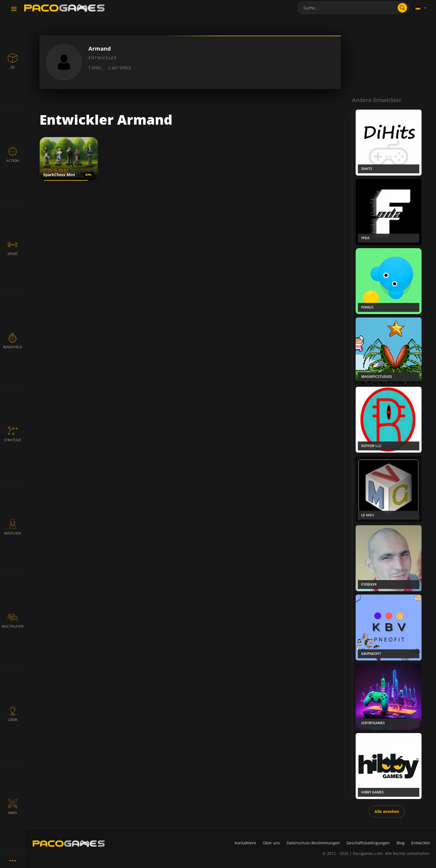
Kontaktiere (245, 843)
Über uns (271, 843)
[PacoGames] (69, 844)
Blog (401, 843)
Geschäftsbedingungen (368, 843)
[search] (402, 8)
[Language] (421, 8)
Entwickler (421, 843)
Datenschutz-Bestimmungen (313, 843)
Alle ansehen (387, 811)
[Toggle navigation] (14, 9)
